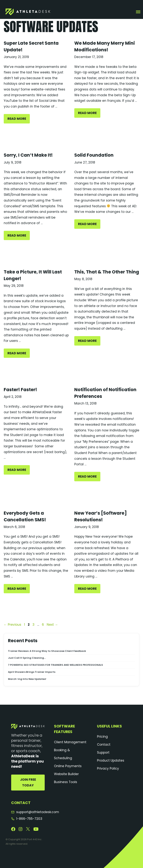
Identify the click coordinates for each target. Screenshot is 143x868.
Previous (12, 625)
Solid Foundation (94, 155)
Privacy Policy (108, 768)
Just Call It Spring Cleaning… (27, 658)
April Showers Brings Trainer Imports (32, 672)
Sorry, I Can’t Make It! (28, 155)
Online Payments (68, 766)
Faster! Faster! (20, 390)
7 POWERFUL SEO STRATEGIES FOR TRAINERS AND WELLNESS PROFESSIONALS (55, 665)
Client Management (70, 742)
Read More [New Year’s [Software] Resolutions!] (87, 589)
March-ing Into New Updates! (27, 679)
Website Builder (66, 774)
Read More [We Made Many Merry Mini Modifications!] (87, 113)
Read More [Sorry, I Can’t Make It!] (17, 235)
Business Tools (66, 782)
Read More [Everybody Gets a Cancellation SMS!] (17, 589)
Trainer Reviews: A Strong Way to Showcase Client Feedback (47, 651)
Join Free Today (28, 782)
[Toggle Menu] (138, 12)
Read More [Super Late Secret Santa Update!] (17, 119)
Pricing (102, 737)
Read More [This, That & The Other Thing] (87, 341)
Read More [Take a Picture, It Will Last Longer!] (17, 353)
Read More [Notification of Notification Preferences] (87, 476)
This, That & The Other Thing (107, 272)
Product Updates (111, 760)
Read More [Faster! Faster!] (17, 470)
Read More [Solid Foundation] (87, 224)
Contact (104, 745)
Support (103, 753)
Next (52, 625)
